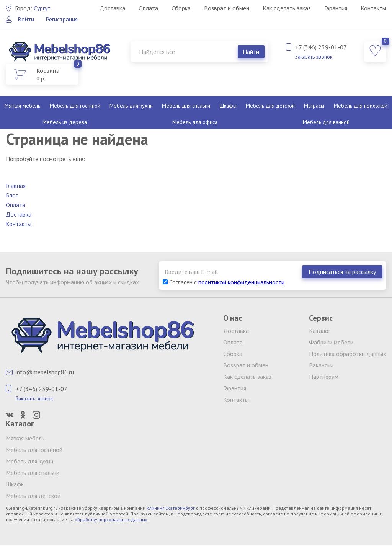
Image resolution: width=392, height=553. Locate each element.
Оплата (148, 8)
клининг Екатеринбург (171, 508)
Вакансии (321, 365)
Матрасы (314, 106)
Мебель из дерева (65, 122)
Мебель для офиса (195, 122)
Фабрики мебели (331, 342)
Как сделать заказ (287, 8)
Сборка (181, 8)
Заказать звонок (314, 57)
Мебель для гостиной (75, 106)
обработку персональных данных (111, 520)
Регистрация (62, 19)
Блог (12, 195)
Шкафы (228, 106)
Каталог (320, 331)
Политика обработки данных (348, 354)
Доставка (112, 8)
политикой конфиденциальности (241, 282)
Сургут (33, 8)
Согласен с (224, 282)
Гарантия (336, 8)
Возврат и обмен (227, 8)
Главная (16, 186)
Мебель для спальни (186, 106)
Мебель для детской (270, 106)
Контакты (373, 8)
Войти (26, 19)
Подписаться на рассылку (342, 272)
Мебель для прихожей (361, 106)
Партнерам (324, 377)
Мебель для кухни (131, 106)
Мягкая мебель (22, 106)
